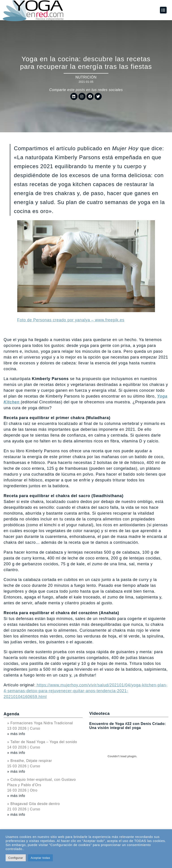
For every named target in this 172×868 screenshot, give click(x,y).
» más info (16, 734)
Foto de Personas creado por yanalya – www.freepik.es (71, 320)
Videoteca (100, 714)
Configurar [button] (16, 858)
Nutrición (86, 77)
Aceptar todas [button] (40, 858)
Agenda (11, 714)
